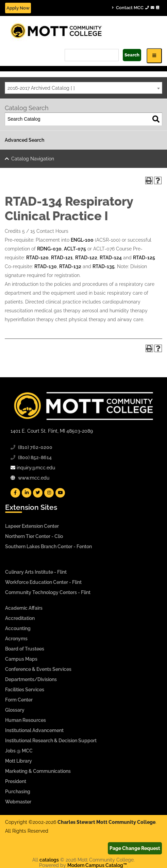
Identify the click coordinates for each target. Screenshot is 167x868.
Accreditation (20, 618)
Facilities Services (25, 690)
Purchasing (18, 792)
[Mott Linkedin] (27, 493)
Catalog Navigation (33, 159)
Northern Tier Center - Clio (34, 536)
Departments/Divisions (31, 679)
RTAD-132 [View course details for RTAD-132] (70, 266)
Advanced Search (24, 140)
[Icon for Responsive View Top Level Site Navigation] (154, 56)
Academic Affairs (24, 608)
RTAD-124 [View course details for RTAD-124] (111, 258)
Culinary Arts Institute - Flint (36, 572)
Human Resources (26, 720)
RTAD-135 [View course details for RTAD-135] (104, 266)
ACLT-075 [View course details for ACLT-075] (75, 249)
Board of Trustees (25, 649)
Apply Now (18, 8)
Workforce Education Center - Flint (43, 582)
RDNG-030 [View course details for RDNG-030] (49, 249)
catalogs (49, 860)
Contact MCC (136, 7)
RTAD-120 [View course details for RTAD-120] (37, 258)
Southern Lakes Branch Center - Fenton (48, 546)
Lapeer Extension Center (32, 526)
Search (132, 55)
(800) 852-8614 (35, 457)
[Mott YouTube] (60, 493)
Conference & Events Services (38, 669)
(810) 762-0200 (35, 447)
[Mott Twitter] (38, 493)
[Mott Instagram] (49, 493)
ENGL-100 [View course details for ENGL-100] (82, 240)
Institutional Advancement (34, 730)
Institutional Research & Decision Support (51, 741)
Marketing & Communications (38, 771)
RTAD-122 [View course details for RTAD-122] (86, 258)
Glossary (15, 710)
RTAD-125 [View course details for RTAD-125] (144, 258)
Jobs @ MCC (19, 751)
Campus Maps (21, 659)
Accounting (18, 628)
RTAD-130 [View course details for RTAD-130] (46, 266)
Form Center (19, 700)
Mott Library (19, 761)
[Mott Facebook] (15, 493)
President (16, 781)
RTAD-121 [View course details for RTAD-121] (62, 258)
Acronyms (16, 639)
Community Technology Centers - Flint (48, 592)
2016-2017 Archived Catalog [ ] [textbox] (41, 88)
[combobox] (83, 88)
